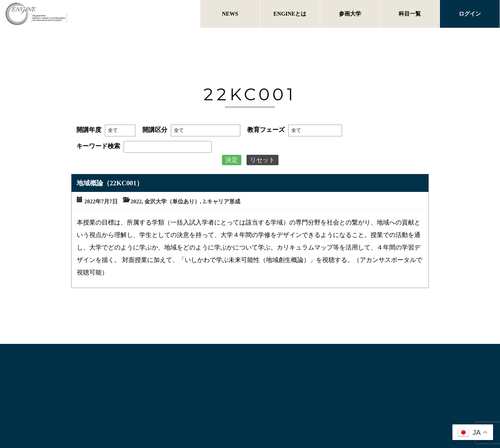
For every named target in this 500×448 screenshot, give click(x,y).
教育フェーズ (266, 130)
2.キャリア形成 (222, 201)
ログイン (470, 14)
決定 (232, 160)
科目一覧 (410, 14)
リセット (262, 160)
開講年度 (89, 130)
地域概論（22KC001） (110, 183)
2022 (136, 201)
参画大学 (350, 14)
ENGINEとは (290, 14)
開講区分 (155, 130)
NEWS (230, 14)
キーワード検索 (98, 146)
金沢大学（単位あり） (172, 201)
